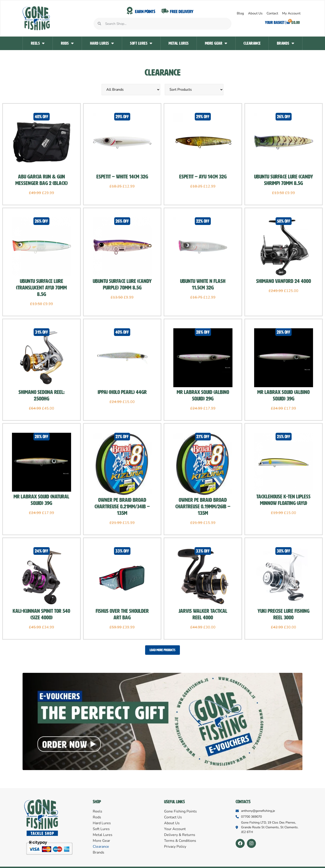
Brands (286, 43)
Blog (240, 13)
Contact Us (173, 818)
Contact (272, 13)
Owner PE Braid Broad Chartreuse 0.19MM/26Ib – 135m (203, 507)
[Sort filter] (194, 90)
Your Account (175, 829)
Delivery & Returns (180, 835)
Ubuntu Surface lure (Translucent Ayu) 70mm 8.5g (41, 288)
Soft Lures (141, 43)
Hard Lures (102, 43)
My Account (291, 13)
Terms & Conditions (180, 841)
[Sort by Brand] (131, 90)
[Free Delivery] (165, 11)
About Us (255, 13)
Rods (67, 43)
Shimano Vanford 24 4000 (284, 281)
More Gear (216, 43)
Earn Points (145, 12)
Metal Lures (179, 43)
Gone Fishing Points (180, 812)
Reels (38, 43)
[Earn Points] (130, 11)
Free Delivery (182, 12)
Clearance (252, 43)
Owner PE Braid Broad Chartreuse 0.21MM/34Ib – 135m (122, 507)
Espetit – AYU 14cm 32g (203, 177)
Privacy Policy (175, 847)
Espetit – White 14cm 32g (122, 177)
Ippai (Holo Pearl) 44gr (122, 392)
